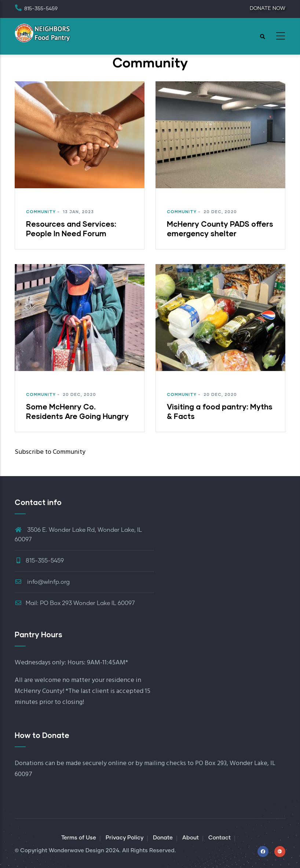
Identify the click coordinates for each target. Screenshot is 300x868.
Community (41, 212)
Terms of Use (79, 838)
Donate (163, 838)
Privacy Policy (125, 838)
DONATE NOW (268, 8)
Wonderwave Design (76, 851)
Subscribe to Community (50, 452)
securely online (105, 763)
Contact (219, 838)
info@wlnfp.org (42, 582)
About (191, 838)
